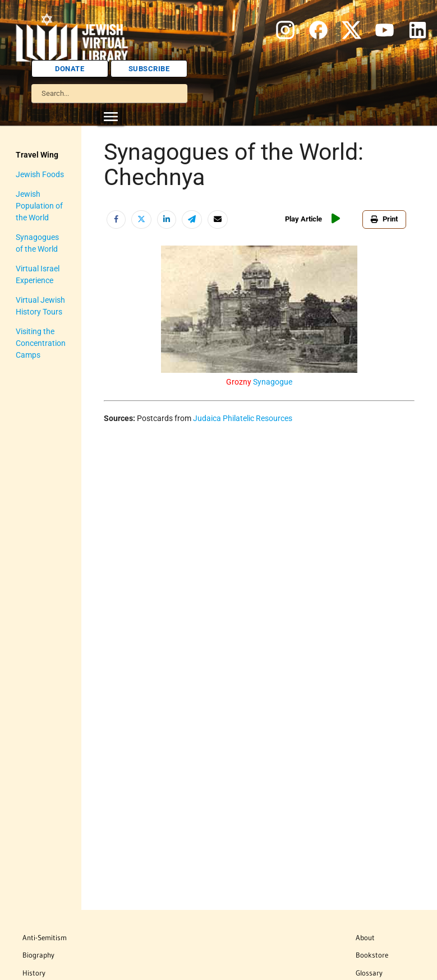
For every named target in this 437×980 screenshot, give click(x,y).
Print (384, 219)
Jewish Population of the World (39, 206)
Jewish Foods (40, 174)
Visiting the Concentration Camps (41, 343)
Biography (38, 955)
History (34, 973)
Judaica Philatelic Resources (243, 418)
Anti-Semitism (45, 937)
